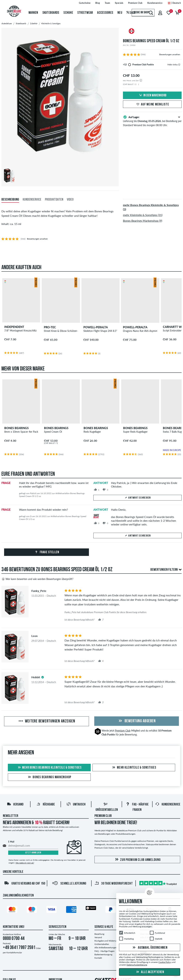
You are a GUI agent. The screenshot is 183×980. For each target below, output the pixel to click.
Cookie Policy (165, 962)
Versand (15, 805)
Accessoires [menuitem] (105, 13)
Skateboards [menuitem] (51, 13)
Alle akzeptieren (150, 972)
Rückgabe (46, 805)
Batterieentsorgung (103, 954)
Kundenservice (168, 805)
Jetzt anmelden (33, 853)
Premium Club (123, 731)
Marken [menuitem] (33, 13)
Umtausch (76, 805)
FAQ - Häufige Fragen (105, 951)
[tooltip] (179, 65)
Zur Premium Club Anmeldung (137, 860)
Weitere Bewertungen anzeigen (47, 721)
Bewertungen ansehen (170, 54)
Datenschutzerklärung (137, 965)
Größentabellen (102, 944)
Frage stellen (46, 552)
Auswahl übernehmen (150, 948)
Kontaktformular (14, 952)
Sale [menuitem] (131, 13)
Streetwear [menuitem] (85, 13)
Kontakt (98, 958)
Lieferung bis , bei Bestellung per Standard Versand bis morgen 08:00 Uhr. (152, 121)
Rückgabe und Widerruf (106, 941)
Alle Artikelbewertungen (106, 947)
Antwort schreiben (138, 498)
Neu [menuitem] (120, 13)
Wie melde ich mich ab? (25, 863)
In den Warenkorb (152, 95)
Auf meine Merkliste (152, 105)
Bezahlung (99, 934)
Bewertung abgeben (136, 721)
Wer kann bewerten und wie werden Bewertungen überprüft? (37, 579)
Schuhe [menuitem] (68, 13)
